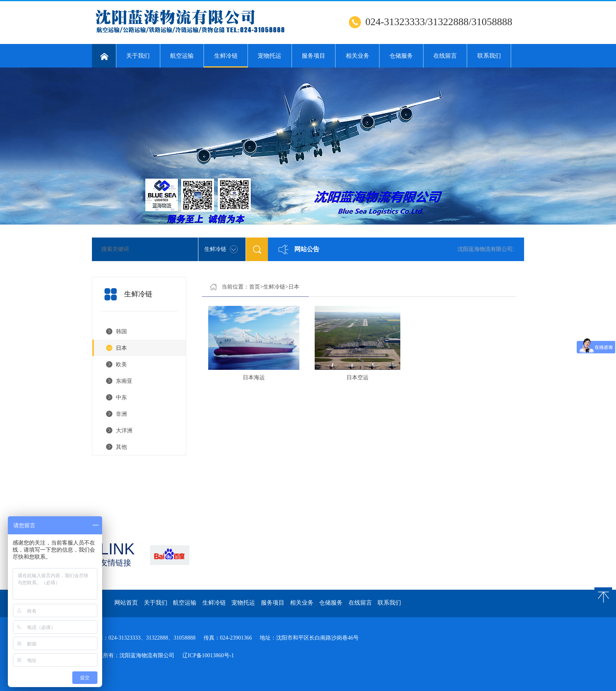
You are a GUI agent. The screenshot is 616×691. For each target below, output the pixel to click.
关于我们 (138, 56)
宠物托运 (269, 56)
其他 (121, 447)
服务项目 (313, 56)
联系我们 (489, 56)
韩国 (121, 332)
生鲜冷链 (226, 60)
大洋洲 (124, 431)
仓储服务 (401, 56)
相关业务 (357, 56)
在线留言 (445, 56)
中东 (121, 398)
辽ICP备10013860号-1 (208, 655)
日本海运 (254, 377)
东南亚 (124, 381)
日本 (121, 348)
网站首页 (126, 603)
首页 (255, 287)
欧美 (121, 365)
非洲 (121, 414)
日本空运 (357, 377)
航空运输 (182, 56)
